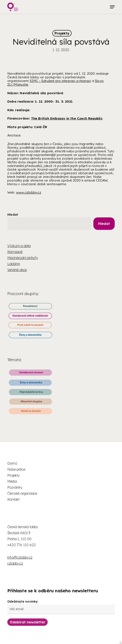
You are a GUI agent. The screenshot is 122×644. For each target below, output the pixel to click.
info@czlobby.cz (20, 557)
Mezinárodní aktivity (23, 258)
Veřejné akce (17, 270)
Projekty (62, 33)
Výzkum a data (19, 246)
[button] (112, 7)
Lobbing (14, 264)
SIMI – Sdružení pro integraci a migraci (60, 81)
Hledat (13, 215)
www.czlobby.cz (29, 192)
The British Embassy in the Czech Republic (67, 118)
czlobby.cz (15, 563)
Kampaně (15, 252)
